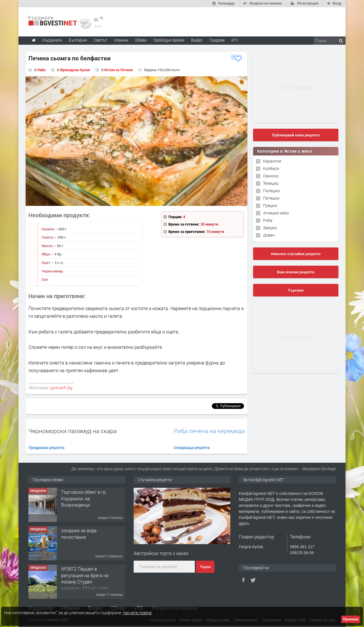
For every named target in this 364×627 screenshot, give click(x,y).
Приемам (351, 619)
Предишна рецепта (46, 447)
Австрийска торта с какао (161, 553)
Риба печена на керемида (209, 431)
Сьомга (48, 229)
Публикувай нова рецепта (296, 135)
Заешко (270, 228)
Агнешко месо (276, 213)
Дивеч (269, 235)
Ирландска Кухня (75, 70)
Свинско (271, 176)
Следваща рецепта (192, 447)
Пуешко (270, 205)
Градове (217, 40)
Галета (48, 237)
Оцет (46, 263)
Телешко (271, 183)
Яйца (46, 254)
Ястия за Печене (119, 70)
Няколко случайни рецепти (296, 254)
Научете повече (137, 613)
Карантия (272, 161)
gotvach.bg (61, 388)
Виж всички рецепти (296, 272)
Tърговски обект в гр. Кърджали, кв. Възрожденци (84, 498)
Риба (41, 70)
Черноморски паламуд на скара (73, 431)
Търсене (296, 290)
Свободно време (169, 40)
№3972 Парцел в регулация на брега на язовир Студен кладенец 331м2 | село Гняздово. (85, 582)
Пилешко (271, 191)
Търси (205, 567)
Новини (121, 40)
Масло (47, 246)
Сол (45, 279)
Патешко (271, 198)
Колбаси (271, 168)
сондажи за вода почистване (79, 533)
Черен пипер (52, 271)
